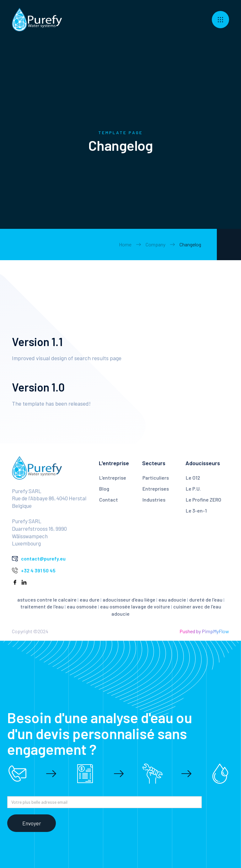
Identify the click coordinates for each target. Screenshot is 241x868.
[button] (220, 20)
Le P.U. (193, 489)
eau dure (90, 600)
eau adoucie (172, 600)
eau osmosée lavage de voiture (135, 606)
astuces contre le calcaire (47, 600)
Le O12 (193, 478)
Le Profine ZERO (204, 500)
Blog (104, 489)
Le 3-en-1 (196, 510)
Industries (154, 500)
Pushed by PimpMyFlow (204, 631)
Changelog (190, 244)
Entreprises (156, 489)
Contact (109, 500)
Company (155, 244)
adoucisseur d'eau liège (129, 600)
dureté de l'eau (206, 600)
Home (125, 244)
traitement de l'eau (42, 606)
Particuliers (156, 478)
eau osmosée (82, 606)
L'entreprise (113, 478)
